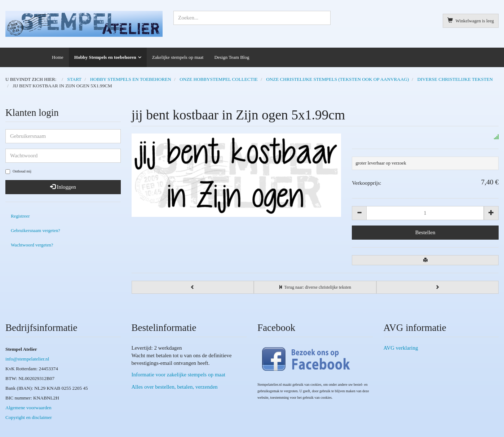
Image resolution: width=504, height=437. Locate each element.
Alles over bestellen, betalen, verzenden (175, 387)
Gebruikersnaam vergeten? (36, 231)
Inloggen (63, 187)
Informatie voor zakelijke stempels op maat (178, 375)
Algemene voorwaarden (28, 408)
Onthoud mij (18, 172)
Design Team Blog (232, 57)
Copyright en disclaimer (29, 417)
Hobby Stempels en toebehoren (105, 57)
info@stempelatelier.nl (27, 359)
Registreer (20, 216)
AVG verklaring (401, 348)
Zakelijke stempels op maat (178, 57)
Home (58, 57)
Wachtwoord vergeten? (32, 245)
